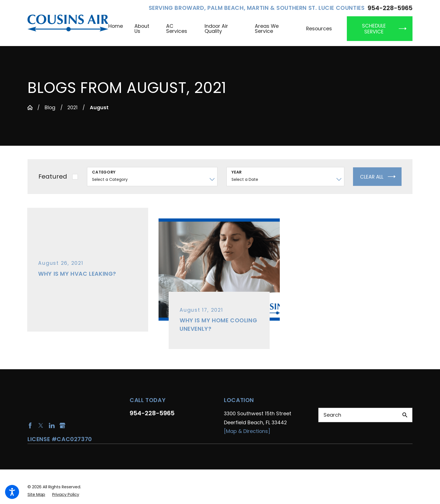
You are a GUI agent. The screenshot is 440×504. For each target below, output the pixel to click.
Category (104, 172)
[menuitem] (119, 29)
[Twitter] (41, 426)
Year (237, 172)
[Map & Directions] (247, 431)
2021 (72, 107)
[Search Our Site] (405, 415)
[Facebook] (30, 426)
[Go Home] (30, 108)
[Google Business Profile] (62, 426)
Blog (50, 107)
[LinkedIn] (52, 426)
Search (332, 415)
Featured (53, 176)
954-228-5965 (390, 8)
